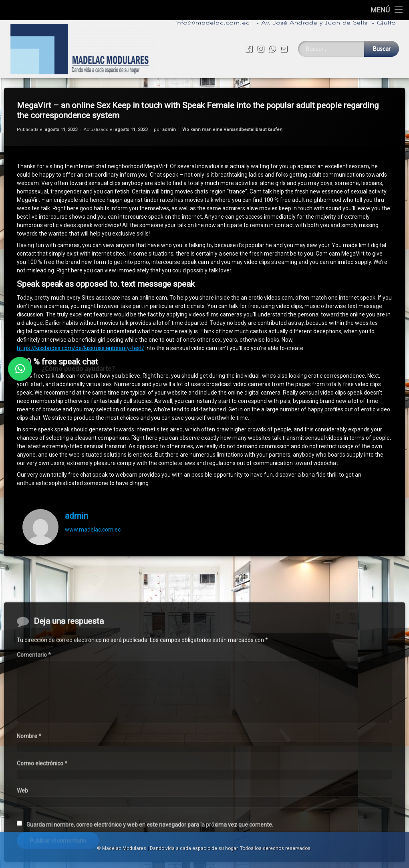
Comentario (34, 779)
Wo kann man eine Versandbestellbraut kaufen (232, 118)
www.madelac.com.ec (93, 518)
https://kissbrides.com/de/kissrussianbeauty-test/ (81, 337)
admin (169, 118)
